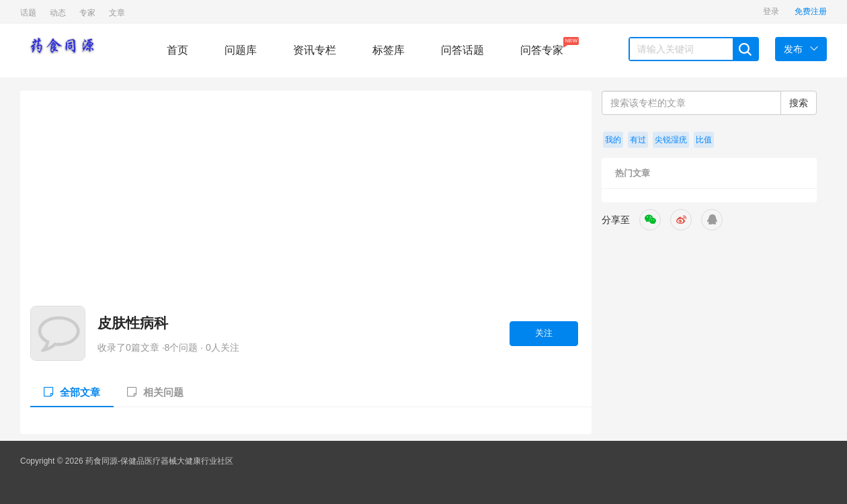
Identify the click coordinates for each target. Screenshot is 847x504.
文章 (117, 13)
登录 (771, 11)
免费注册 (811, 11)
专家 (87, 13)
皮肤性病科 (133, 323)
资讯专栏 (315, 50)
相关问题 (155, 392)
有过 (638, 140)
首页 (177, 50)
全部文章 (72, 392)
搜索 (799, 103)
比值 (704, 140)
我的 (613, 140)
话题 (28, 13)
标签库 (389, 50)
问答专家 (542, 46)
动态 (58, 13)
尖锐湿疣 (671, 140)
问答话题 (462, 50)
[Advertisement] (304, 205)
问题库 (241, 50)
